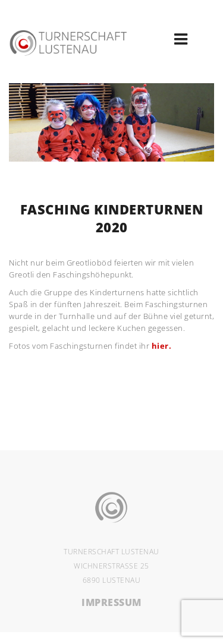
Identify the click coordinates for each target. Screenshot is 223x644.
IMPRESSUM (111, 602)
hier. (162, 346)
